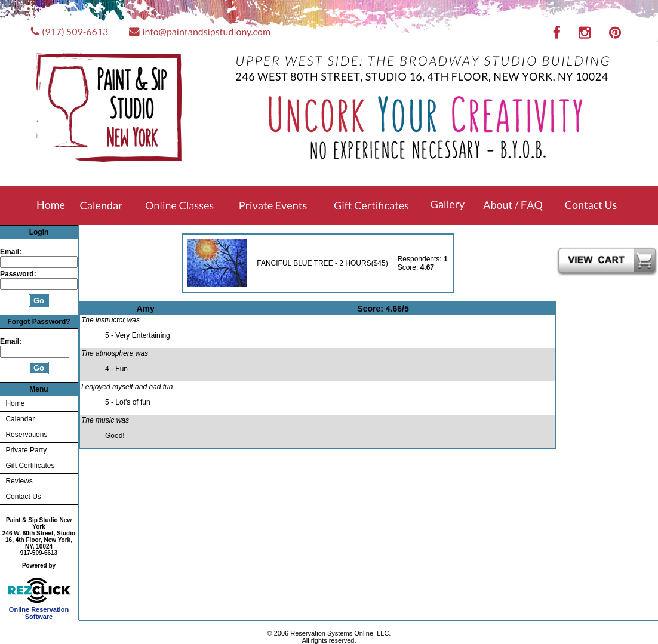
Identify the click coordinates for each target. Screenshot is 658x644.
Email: (11, 252)
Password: (19, 274)
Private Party (26, 450)
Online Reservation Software (39, 610)
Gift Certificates (30, 466)
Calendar (20, 419)
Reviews (19, 481)
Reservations (26, 435)
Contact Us (23, 497)
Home (15, 403)
